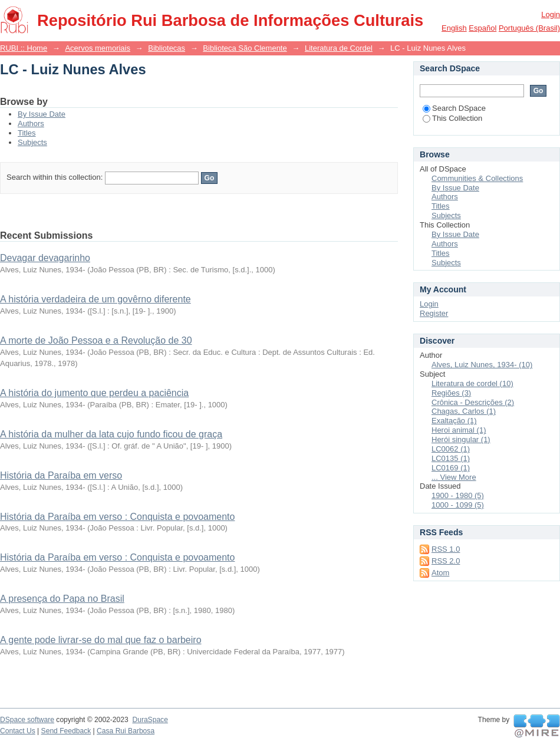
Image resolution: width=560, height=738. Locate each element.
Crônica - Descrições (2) (473, 402)
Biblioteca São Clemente (245, 48)
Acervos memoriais (98, 48)
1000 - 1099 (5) (458, 505)
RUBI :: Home (24, 48)
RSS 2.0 (446, 561)
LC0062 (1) (451, 449)
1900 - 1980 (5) (458, 495)
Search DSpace (454, 108)
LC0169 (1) (451, 468)
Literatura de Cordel (339, 48)
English (454, 28)
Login (551, 14)
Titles (27, 133)
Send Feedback (66, 731)
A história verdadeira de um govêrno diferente (95, 299)
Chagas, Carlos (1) (464, 411)
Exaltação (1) (454, 421)
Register (434, 313)
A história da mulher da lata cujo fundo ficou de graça (111, 434)
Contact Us (18, 731)
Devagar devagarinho (45, 258)
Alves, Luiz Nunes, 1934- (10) (482, 365)
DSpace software (27, 720)
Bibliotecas (167, 48)
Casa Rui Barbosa (126, 731)
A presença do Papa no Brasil (62, 599)
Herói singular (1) (461, 439)
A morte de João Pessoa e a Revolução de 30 (96, 340)
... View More (454, 477)
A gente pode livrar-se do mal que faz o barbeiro (101, 640)
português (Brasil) (529, 28)
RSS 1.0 (446, 549)
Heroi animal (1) (459, 430)
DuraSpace (150, 720)
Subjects (32, 142)
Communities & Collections (477, 178)
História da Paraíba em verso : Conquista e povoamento (117, 517)
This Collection (452, 118)
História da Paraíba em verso (61, 475)
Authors (31, 123)
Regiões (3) (451, 393)
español (482, 28)
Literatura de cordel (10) (472, 383)
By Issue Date (42, 114)
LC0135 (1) (451, 458)
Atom (440, 573)
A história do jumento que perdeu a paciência (94, 393)
